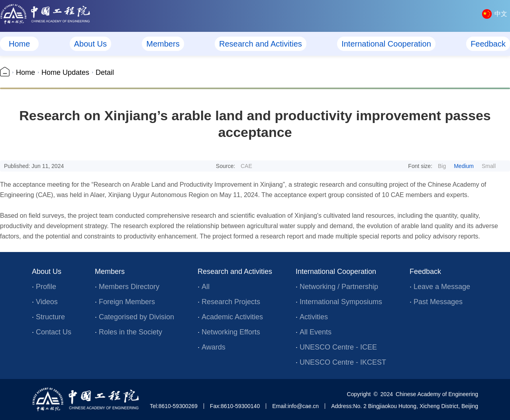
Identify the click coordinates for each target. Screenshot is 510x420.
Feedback (488, 44)
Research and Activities (261, 44)
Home (19, 44)
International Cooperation (386, 44)
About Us (90, 44)
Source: (234, 166)
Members (163, 44)
